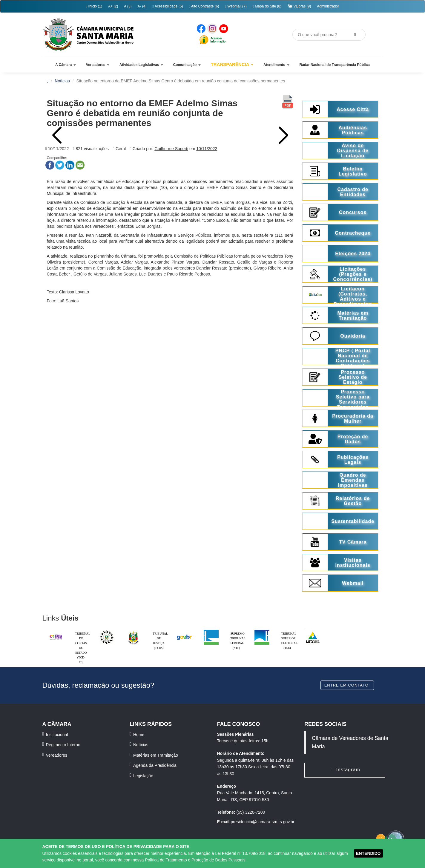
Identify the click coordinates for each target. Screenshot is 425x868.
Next (283, 135)
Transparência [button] (232, 64)
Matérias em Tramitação (156, 755)
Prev (57, 135)
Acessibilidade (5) (168, 6)
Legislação (143, 776)
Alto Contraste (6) (204, 6)
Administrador (328, 6)
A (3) (128, 6)
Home (139, 735)
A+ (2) (113, 6)
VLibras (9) (299, 6)
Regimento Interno (63, 745)
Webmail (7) (236, 6)
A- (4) (142, 6)
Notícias (62, 81)
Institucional (57, 735)
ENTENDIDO (368, 853)
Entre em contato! (347, 685)
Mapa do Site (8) (267, 6)
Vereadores (57, 755)
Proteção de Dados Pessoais (218, 860)
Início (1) (94, 6)
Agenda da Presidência (155, 765)
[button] (66, 65)
